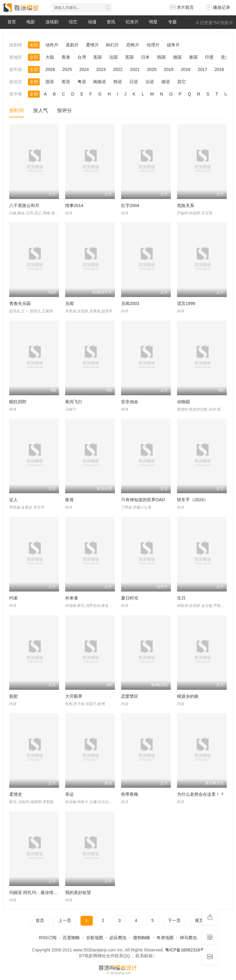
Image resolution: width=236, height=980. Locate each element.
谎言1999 (186, 303)
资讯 (111, 22)
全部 (34, 45)
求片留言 (182, 7)
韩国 (161, 57)
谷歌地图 (95, 938)
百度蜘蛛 (71, 938)
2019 (169, 69)
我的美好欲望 (78, 892)
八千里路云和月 (24, 205)
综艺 (73, 22)
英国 (129, 57)
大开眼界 (74, 696)
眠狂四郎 (18, 402)
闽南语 (100, 82)
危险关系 (186, 205)
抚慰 (14, 696)
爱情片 (92, 45)
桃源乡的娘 (188, 696)
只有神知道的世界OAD (143, 500)
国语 (50, 82)
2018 (185, 69)
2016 (219, 69)
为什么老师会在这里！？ (201, 794)
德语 (166, 82)
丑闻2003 (130, 303)
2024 (84, 69)
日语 (134, 82)
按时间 (17, 110)
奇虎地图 (165, 938)
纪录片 (132, 22)
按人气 (41, 110)
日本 (145, 57)
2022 (118, 69)
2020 (152, 69)
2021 (135, 69)
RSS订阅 (48, 938)
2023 (101, 69)
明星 (153, 22)
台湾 (82, 57)
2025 (67, 69)
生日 (181, 598)
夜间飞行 (74, 402)
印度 (209, 57)
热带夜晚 (130, 794)
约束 (14, 598)
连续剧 (52, 22)
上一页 (65, 920)
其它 (182, 82)
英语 (66, 82)
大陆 (50, 57)
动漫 (92, 22)
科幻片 (112, 45)
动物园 (183, 402)
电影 (31, 22)
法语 (150, 82)
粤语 (82, 82)
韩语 (118, 82)
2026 (50, 69)
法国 (113, 57)
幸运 (69, 794)
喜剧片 (72, 45)
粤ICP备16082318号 (185, 950)
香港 (66, 57)
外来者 (72, 598)
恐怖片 (133, 45)
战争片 (173, 45)
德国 (177, 57)
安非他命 (130, 402)
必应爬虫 (118, 938)
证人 (14, 500)
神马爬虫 (188, 938)
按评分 (65, 110)
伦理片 (153, 45)
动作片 (52, 45)
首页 (12, 22)
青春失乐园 (20, 303)
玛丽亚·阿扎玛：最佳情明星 (36, 892)
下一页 (174, 920)
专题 (172, 22)
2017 (202, 69)
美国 (97, 57)
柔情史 (16, 794)
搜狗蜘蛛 (142, 938)
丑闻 (69, 303)
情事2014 (74, 205)
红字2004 (130, 205)
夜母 (69, 500)
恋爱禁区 (130, 696)
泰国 (193, 57)
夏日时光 (130, 598)
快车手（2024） (193, 500)
